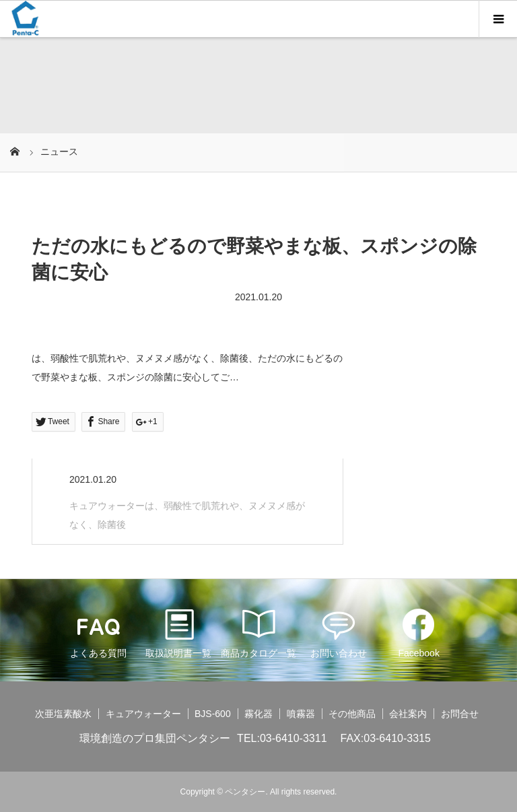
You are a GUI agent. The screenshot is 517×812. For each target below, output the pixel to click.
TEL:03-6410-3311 (282, 738)
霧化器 (258, 714)
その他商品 (352, 714)
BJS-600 (213, 714)
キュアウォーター (143, 714)
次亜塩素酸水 (63, 714)
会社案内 (408, 714)
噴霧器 (301, 714)
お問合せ (460, 714)
